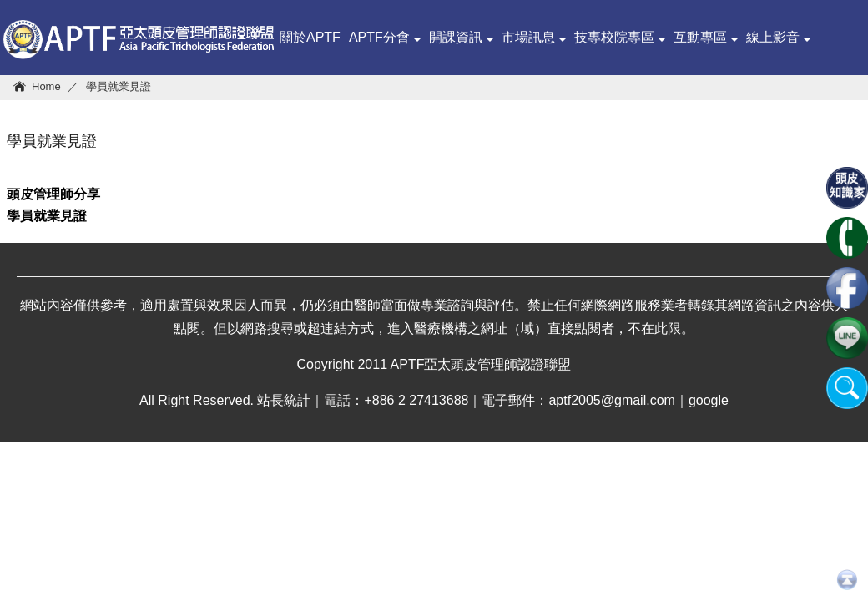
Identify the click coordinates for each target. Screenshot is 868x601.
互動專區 (706, 37)
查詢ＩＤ (443, 112)
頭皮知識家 (375, 112)
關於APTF (310, 37)
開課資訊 (461, 37)
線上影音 (778, 37)
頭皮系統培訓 (518, 112)
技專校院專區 (620, 37)
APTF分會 (385, 37)
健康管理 (306, 112)
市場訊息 (534, 37)
